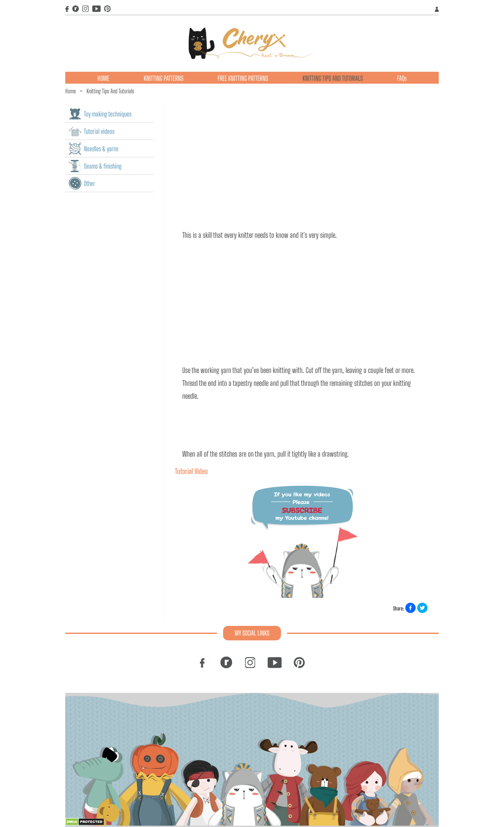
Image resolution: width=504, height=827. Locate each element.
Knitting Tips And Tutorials (110, 91)
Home (71, 91)
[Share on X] (422, 608)
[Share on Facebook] (410, 608)
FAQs (402, 78)
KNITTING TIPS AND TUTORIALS (333, 78)
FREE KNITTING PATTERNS (243, 78)
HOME (103, 78)
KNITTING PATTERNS (164, 78)
